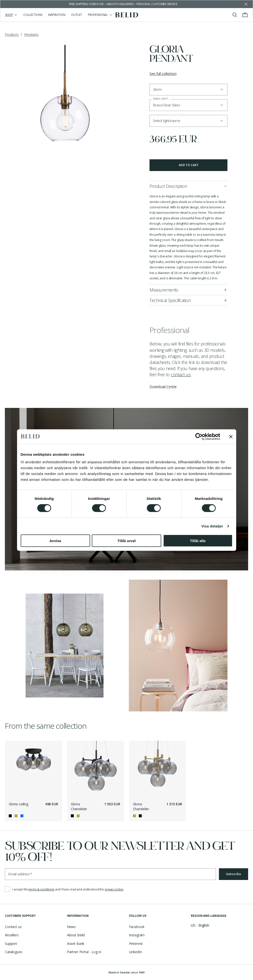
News (71, 927)
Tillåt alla (198, 541)
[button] (188, 121)
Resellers (12, 935)
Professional (100, 15)
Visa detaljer (212, 526)
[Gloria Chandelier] (96, 769)
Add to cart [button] (189, 165)
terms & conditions (41, 889)
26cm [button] (157, 89)
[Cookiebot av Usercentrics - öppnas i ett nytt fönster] (199, 436)
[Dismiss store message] (246, 4)
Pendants (31, 35)
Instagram (137, 935)
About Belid (76, 935)
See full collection (163, 74)
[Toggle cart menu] (245, 15)
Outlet (76, 15)
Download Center (163, 387)
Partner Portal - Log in (84, 952)
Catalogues (14, 952)
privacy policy (114, 889)
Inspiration (57, 15)
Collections (33, 15)
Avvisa (55, 541)
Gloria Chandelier (79, 806)
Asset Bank (76, 944)
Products (12, 35)
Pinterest (136, 944)
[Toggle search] (235, 15)
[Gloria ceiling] (33, 769)
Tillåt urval (126, 541)
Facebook (137, 927)
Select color (161, 99)
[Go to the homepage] (126, 15)
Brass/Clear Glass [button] (167, 105)
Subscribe (234, 874)
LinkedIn (136, 952)
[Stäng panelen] (231, 436)
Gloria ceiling (19, 804)
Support (11, 944)
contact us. (181, 374)
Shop (11, 15)
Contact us (13, 927)
